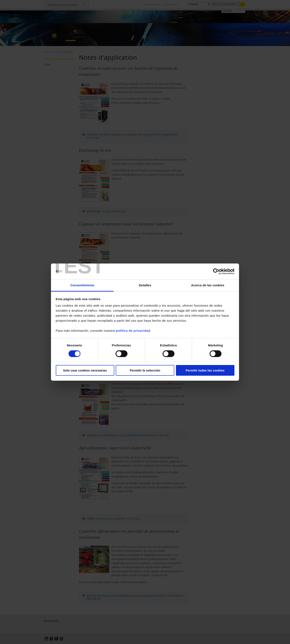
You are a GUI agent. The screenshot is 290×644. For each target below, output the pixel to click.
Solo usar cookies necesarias (85, 370)
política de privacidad (133, 331)
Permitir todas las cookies (205, 370)
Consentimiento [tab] (82, 285)
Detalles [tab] (145, 285)
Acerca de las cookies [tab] (208, 285)
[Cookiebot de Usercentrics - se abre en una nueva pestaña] (216, 271)
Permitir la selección (145, 370)
